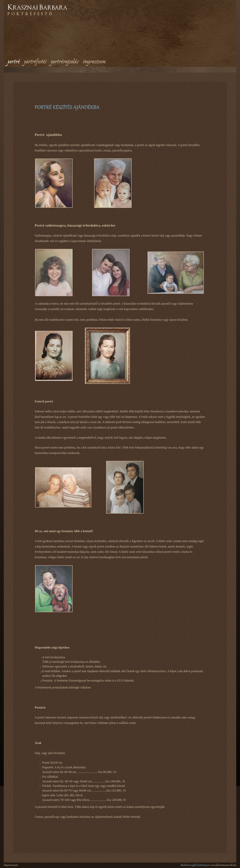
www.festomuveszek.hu (223, 865)
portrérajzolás (65, 62)
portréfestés (35, 62)
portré (13, 62)
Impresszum (11, 865)
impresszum (94, 62)
